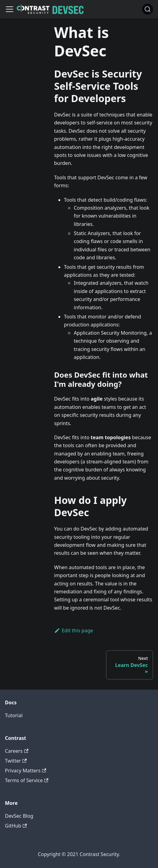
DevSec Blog (19, 816)
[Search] (148, 9)
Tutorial (14, 715)
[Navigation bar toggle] (10, 9)
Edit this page (74, 630)
